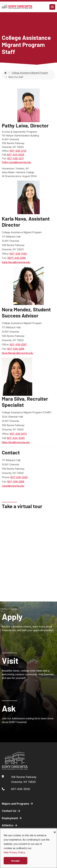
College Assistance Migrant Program (30, 73)
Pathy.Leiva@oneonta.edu (16, 162)
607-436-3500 (21, 789)
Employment (12, 818)
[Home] (5, 73)
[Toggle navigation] (52, 7)
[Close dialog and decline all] (55, 830)
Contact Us (11, 811)
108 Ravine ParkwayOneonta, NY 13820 (24, 779)
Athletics (10, 825)
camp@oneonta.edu (13, 486)
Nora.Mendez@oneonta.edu (17, 353)
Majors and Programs (18, 804)
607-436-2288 (16, 349)
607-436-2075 (18, 434)
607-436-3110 (18, 151)
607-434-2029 (16, 155)
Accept (15, 861)
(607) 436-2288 (16, 258)
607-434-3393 (16, 438)
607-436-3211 (16, 158)
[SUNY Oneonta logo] (17, 7)
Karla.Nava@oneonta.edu (16, 262)
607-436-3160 (18, 254)
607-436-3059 (19, 477)
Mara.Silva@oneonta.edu (16, 442)
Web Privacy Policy (14, 852)
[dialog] (28, 848)
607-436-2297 (18, 344)
